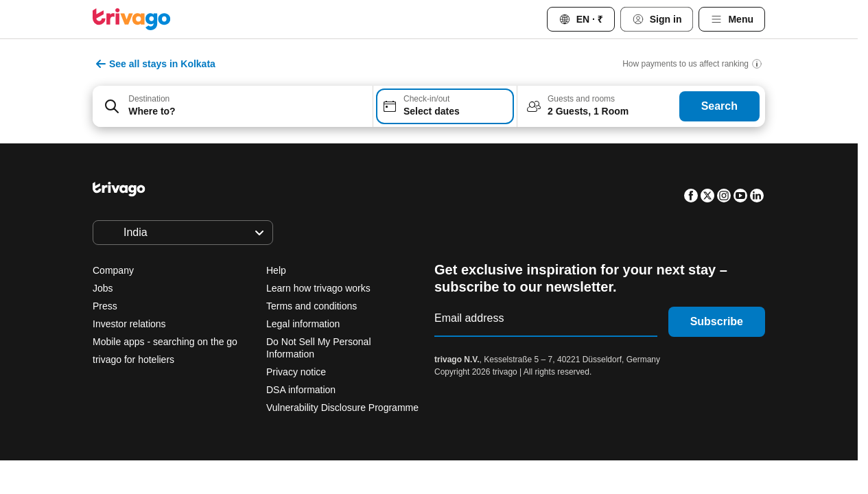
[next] (655, 160)
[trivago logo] (132, 19)
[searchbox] (246, 111)
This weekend (488, 405)
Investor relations (129, 324)
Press (105, 306)
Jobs (103, 288)
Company (113, 270)
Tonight (285, 405)
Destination (149, 99)
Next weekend (591, 405)
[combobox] (233, 106)
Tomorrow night (380, 405)
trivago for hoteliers (133, 360)
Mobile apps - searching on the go (165, 342)
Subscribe (717, 321)
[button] (233, 106)
